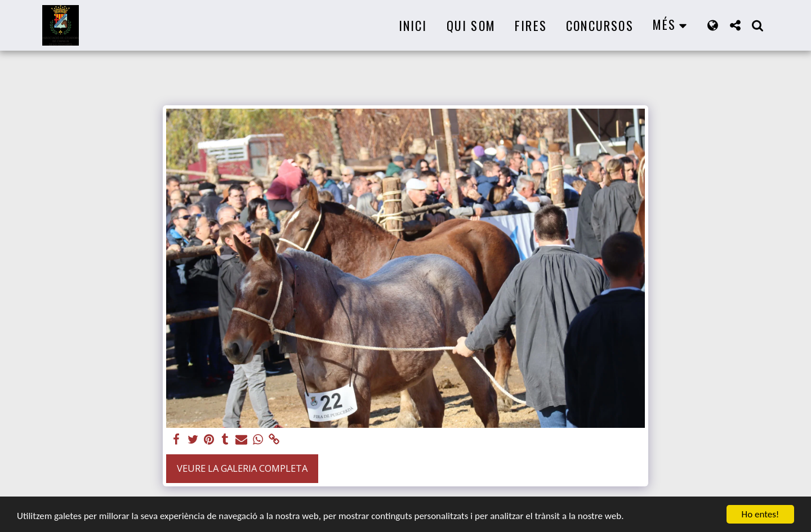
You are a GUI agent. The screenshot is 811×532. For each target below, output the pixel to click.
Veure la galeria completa (242, 468)
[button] (735, 25)
